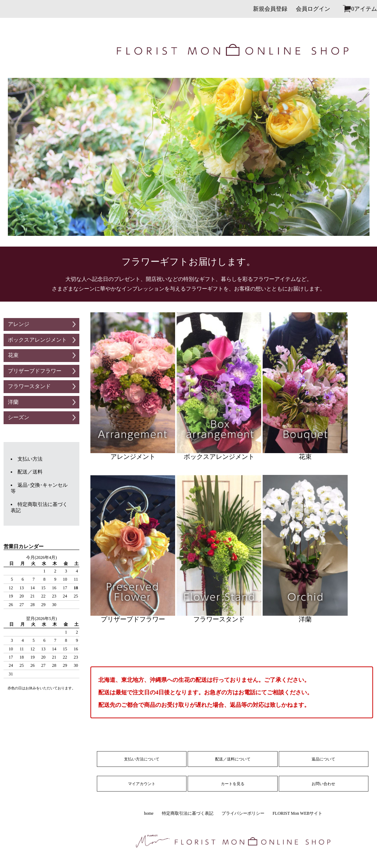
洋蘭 (13, 402)
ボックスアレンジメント (37, 340)
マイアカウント (142, 784)
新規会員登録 (270, 9)
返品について (323, 759)
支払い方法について (142, 759)
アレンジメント (133, 386)
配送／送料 (30, 472)
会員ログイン (313, 9)
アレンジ (19, 324)
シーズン (19, 417)
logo (39, 50)
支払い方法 (30, 459)
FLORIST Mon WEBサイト (298, 813)
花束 (13, 355)
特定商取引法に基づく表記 (188, 813)
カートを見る (233, 784)
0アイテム (364, 9)
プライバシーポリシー (243, 813)
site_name (233, 50)
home (149, 813)
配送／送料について (233, 759)
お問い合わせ (323, 784)
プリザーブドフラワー (35, 371)
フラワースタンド (29, 386)
